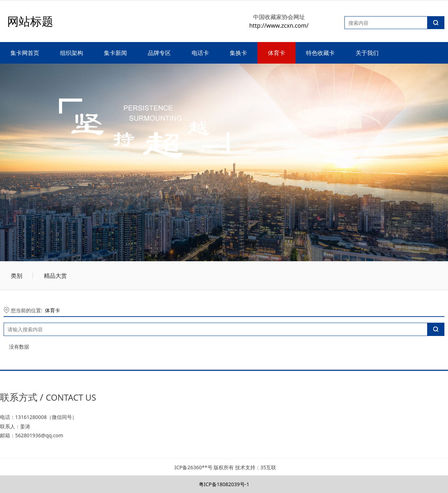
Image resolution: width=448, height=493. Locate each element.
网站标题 (30, 21)
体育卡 (276, 53)
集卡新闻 (115, 53)
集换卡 (238, 53)
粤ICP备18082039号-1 (224, 484)
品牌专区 (159, 53)
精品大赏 (55, 276)
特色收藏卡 (320, 53)
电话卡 (200, 53)
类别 (17, 276)
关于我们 (367, 53)
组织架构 (72, 53)
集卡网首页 (25, 53)
